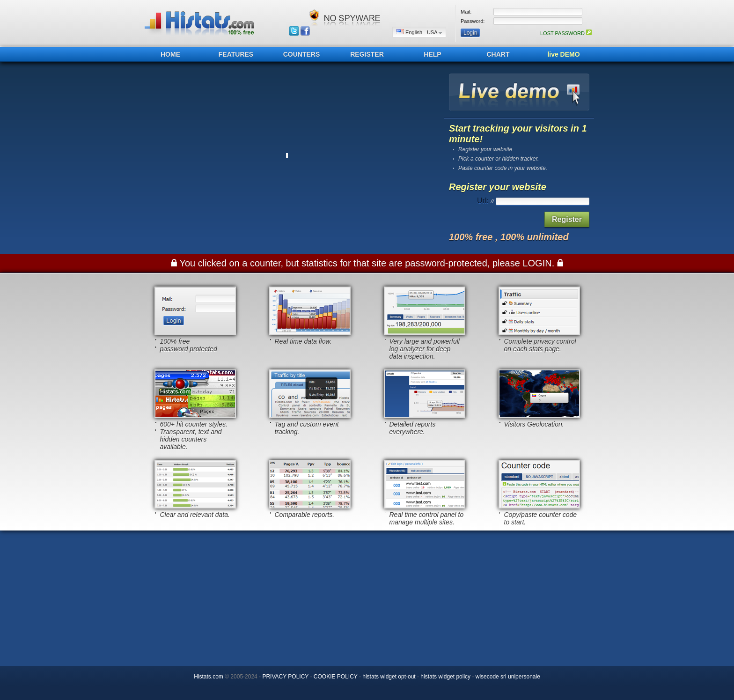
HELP (432, 54)
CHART (498, 54)
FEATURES (236, 54)
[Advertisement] (367, 596)
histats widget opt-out (389, 677)
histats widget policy (445, 677)
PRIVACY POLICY (285, 677)
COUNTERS (302, 54)
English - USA (419, 32)
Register (567, 219)
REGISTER (367, 54)
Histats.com (209, 677)
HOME (170, 54)
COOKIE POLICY (336, 677)
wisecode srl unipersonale (508, 677)
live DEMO (563, 54)
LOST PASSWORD (566, 33)
